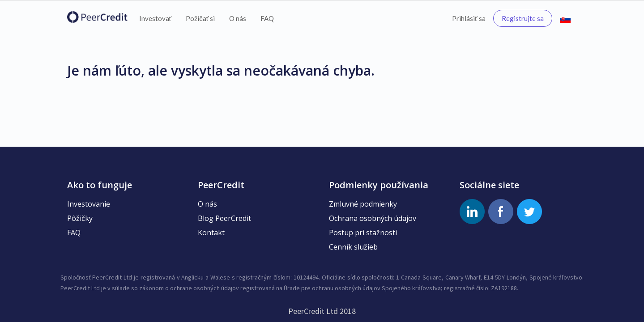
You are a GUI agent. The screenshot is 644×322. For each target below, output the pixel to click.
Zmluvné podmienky (363, 204)
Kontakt (211, 233)
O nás (238, 18)
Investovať (156, 18)
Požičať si (200, 18)
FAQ (267, 18)
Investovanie (89, 204)
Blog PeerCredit (224, 218)
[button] (565, 18)
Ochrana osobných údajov (373, 218)
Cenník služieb (353, 247)
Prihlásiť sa (469, 18)
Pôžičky (80, 218)
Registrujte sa (523, 18)
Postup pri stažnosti (363, 233)
